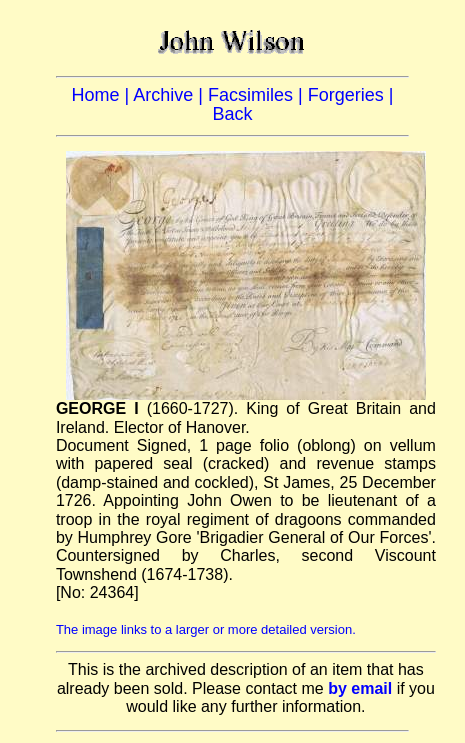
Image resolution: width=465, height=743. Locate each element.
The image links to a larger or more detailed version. (206, 629)
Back (232, 114)
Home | (103, 95)
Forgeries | (351, 95)
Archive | (170, 95)
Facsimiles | (258, 95)
